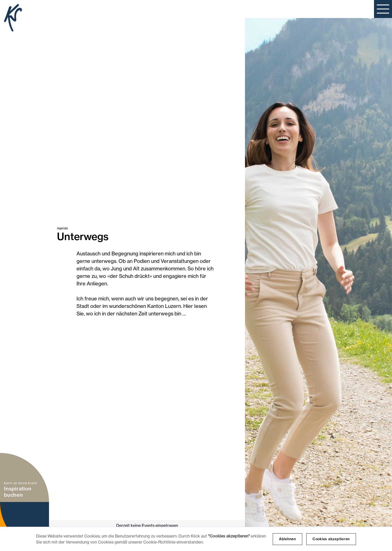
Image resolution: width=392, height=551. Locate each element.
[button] (383, 9)
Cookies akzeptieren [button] (331, 539)
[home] (13, 19)
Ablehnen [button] (287, 539)
